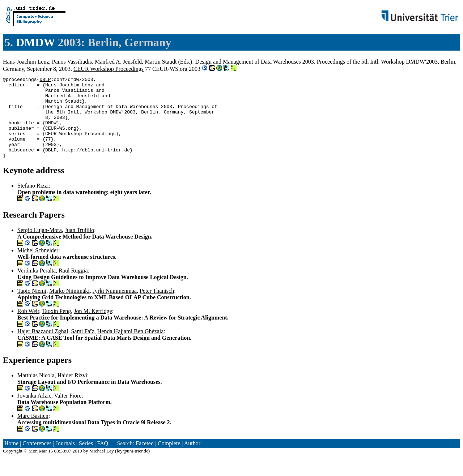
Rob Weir (28, 327)
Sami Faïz (82, 348)
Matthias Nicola (36, 392)
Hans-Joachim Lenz (26, 62)
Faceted (145, 460)
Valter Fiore (68, 412)
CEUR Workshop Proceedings (109, 69)
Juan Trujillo (79, 246)
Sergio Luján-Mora (40, 246)
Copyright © (15, 467)
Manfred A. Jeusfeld (118, 62)
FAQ (103, 460)
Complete (169, 460)
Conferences (37, 460)
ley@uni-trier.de (132, 467)
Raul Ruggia (73, 287)
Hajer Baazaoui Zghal (43, 348)
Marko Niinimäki (69, 307)
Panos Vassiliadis (72, 62)
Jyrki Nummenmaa (115, 307)
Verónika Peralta (37, 287)
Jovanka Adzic (34, 412)
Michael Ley (102, 467)
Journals (65, 460)
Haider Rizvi (72, 392)
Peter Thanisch (157, 307)
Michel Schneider (38, 267)
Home (11, 460)
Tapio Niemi (32, 307)
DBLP (45, 80)
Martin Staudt (161, 62)
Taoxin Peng (56, 327)
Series (86, 460)
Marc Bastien (33, 432)
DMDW (35, 42)
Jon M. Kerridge (93, 327)
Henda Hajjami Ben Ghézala (130, 348)
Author (192, 460)
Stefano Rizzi (33, 202)
